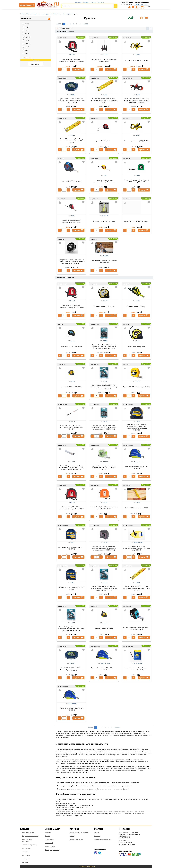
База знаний (49, 843)
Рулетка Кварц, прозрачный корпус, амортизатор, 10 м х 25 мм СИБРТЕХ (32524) (104, 468)
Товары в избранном (76, 839)
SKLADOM (27, 37)
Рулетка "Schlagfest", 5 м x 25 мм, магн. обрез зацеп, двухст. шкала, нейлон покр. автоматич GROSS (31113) (104, 387)
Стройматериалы (28, 832)
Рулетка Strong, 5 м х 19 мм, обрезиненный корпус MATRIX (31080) (71, 306)
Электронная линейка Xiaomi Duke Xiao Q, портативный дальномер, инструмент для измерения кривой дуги (71, 262)
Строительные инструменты (27, 840)
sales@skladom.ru (142, 2)
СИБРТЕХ (73, 95)
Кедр (25, 53)
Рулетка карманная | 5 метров (137, 306)
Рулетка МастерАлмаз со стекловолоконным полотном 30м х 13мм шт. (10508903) (137, 548)
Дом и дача (26, 859)
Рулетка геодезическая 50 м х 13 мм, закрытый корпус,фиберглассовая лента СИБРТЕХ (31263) (71, 669)
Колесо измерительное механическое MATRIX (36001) (104, 60)
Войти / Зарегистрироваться (79, 832)
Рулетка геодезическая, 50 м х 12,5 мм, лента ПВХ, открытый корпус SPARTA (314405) (71, 427)
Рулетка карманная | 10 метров (104, 306)
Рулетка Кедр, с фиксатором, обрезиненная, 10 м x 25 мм (71, 221)
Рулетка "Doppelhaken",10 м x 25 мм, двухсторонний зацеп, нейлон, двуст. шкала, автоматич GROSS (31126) (104, 347)
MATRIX (26, 34)
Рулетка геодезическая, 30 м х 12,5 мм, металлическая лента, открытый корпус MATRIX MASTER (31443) (137, 101)
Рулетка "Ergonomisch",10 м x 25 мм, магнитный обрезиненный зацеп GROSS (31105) (104, 101)
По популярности (64, 28)
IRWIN (25, 27)
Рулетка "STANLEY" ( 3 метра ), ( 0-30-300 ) (137, 387)
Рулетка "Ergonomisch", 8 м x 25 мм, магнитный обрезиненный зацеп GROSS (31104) (71, 141)
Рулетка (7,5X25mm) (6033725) (71, 387)
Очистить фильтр (36, 64)
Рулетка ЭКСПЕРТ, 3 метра (104, 141)
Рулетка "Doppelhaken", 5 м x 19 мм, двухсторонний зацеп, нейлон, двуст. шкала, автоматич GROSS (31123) (104, 427)
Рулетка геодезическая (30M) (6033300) (137, 141)
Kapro (25, 30)
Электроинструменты (29, 845)
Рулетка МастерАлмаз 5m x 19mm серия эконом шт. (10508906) (137, 669)
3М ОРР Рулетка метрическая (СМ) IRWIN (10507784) (71, 548)
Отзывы (93, 2)
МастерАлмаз (138, 462)
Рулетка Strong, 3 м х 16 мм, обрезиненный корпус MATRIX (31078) (71, 60)
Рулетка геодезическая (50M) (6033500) (137, 60)
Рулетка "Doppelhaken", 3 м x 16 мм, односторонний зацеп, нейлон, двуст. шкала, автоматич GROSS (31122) (71, 468)
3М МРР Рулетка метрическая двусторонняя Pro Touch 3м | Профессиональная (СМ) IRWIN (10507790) (137, 427)
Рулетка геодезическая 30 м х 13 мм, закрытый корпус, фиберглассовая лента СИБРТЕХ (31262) (71, 101)
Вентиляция (26, 855)
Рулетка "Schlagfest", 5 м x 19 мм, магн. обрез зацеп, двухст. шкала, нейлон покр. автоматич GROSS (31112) (104, 588)
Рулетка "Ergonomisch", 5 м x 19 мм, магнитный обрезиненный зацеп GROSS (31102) (137, 588)
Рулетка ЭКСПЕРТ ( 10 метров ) (71, 181)
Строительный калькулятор (103, 839)
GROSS (26, 24)
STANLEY (26, 44)
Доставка (78, 2)
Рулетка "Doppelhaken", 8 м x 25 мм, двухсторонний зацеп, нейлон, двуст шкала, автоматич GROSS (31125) (104, 548)
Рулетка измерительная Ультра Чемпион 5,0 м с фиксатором (137, 629)
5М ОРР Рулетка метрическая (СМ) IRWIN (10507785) (71, 588)
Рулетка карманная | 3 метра (137, 347)
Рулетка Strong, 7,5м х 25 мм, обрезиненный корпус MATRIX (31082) (71, 508)
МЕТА (138, 175)
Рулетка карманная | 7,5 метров (71, 347)
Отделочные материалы (30, 836)
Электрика (26, 852)
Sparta (26, 40)
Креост (138, 55)
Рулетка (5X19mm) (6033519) (104, 629)
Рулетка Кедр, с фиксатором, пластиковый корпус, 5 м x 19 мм (104, 181)
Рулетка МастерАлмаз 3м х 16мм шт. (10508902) (137, 468)
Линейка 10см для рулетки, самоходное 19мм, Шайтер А (104, 261)
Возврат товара (50, 846)
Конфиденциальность (52, 850)
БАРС (25, 50)
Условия (86, 2)
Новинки (25, 862)
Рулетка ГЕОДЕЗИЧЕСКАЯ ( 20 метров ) (137, 221)
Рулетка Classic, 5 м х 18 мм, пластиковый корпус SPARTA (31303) (104, 508)
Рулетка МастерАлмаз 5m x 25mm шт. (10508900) (71, 709)
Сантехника (26, 848)
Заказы (72, 836)
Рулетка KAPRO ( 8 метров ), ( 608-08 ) (137, 508)
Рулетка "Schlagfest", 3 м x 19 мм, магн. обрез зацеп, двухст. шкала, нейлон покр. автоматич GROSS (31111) (71, 629)
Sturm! (26, 47)
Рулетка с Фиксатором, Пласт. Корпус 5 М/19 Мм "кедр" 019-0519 (137, 181)
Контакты (101, 2)
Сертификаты (49, 839)
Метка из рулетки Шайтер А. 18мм (104, 221)
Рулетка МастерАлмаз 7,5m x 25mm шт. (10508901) (104, 669)
